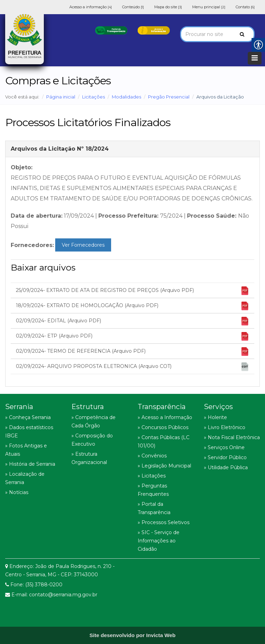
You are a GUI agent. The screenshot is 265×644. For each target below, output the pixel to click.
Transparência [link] (162, 407)
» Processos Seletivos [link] (164, 522)
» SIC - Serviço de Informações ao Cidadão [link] (159, 541)
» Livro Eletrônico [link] (225, 427)
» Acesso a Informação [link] (165, 417)
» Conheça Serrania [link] (28, 417)
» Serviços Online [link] (224, 447)
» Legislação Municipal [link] (164, 466)
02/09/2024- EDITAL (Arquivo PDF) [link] (132, 321)
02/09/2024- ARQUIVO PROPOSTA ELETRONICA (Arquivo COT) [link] (132, 367)
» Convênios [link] (152, 456)
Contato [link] (245, 7)
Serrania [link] (19, 407)
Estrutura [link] (88, 407)
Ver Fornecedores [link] (83, 245)
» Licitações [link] (152, 476)
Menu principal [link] (209, 7)
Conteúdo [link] (133, 7)
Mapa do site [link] (168, 7)
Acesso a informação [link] (91, 7)
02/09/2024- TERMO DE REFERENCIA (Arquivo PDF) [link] (132, 352)
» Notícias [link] (17, 492)
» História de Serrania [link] (30, 464)
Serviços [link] (218, 407)
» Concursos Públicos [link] (163, 427)
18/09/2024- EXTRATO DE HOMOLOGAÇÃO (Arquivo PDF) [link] (132, 306)
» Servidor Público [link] (225, 457)
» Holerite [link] (215, 417)
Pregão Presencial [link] (169, 97)
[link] (111, 30)
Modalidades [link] (126, 97)
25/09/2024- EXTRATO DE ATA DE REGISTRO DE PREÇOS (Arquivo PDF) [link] (132, 291)
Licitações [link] (94, 97)
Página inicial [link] (61, 97)
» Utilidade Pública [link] (226, 467)
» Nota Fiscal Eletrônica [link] (232, 437)
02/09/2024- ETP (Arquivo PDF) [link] (132, 336)
